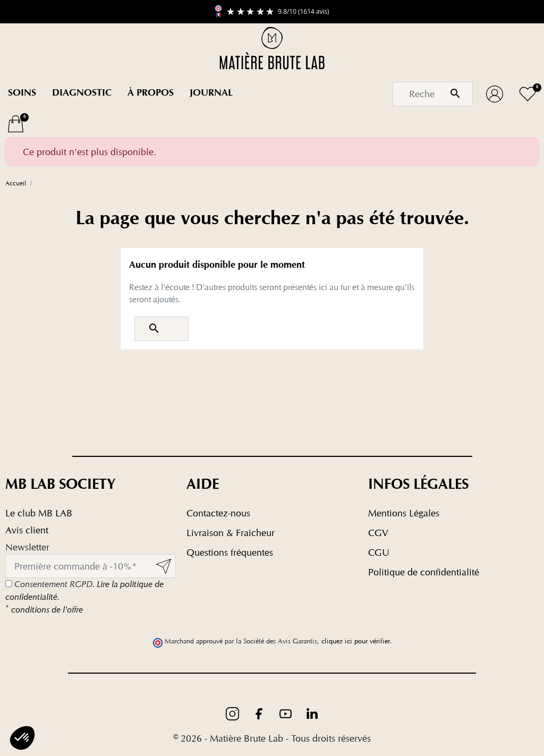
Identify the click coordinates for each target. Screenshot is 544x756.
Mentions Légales (404, 513)
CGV (378, 533)
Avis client (27, 530)
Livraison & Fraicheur (231, 533)
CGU (379, 552)
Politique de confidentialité (424, 572)
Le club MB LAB (39, 513)
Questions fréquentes (230, 552)
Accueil (16, 183)
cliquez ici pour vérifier (356, 641)
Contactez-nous (218, 513)
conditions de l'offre (44, 610)
